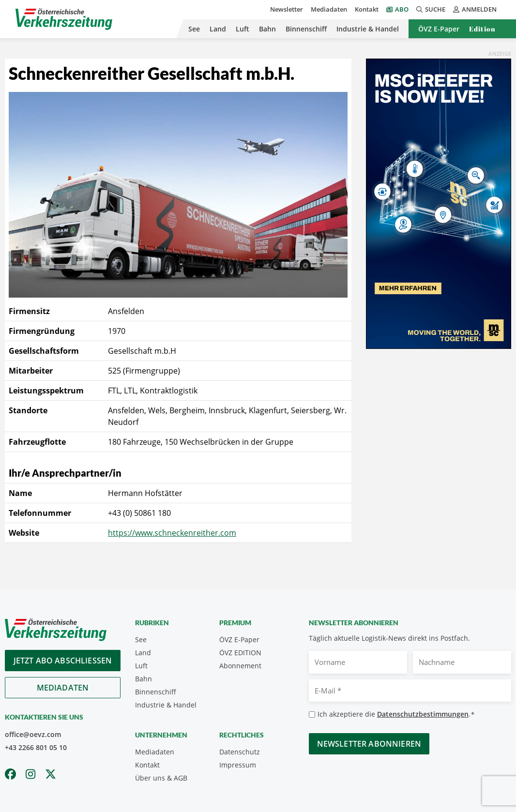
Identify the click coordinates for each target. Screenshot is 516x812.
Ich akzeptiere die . (396, 714)
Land (218, 29)
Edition (482, 29)
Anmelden (475, 9)
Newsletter (287, 9)
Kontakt (367, 9)
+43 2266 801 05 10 (36, 747)
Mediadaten (329, 9)
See (194, 29)
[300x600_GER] (439, 203)
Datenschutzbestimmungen (423, 714)
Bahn (267, 29)
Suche (431, 9)
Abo (402, 9)
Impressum (238, 765)
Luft (243, 29)
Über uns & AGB (161, 778)
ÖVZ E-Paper (439, 29)
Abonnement (240, 666)
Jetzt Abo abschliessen (63, 661)
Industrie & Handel (368, 29)
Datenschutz (240, 752)
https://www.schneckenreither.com (172, 533)
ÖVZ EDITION (240, 653)
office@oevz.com (33, 734)
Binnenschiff (306, 29)
